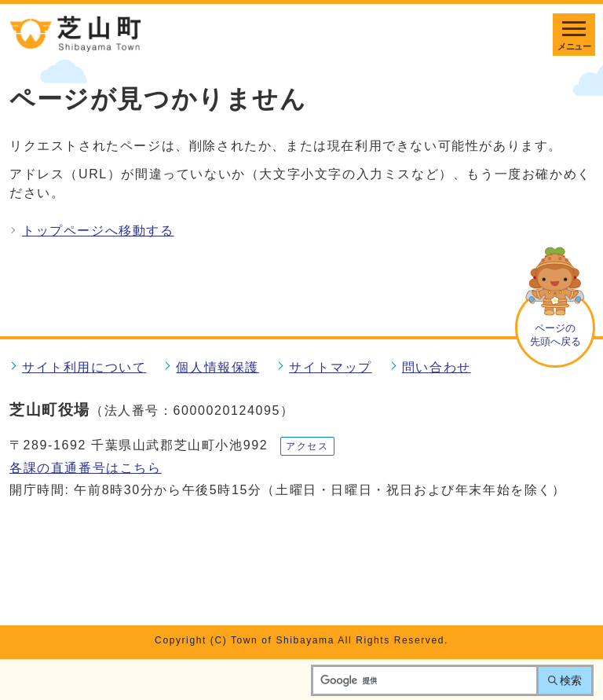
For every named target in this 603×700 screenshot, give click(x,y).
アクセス (307, 446)
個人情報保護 (217, 367)
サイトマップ (331, 367)
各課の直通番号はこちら (86, 468)
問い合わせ (437, 367)
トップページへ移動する (98, 231)
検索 (571, 680)
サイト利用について (84, 367)
